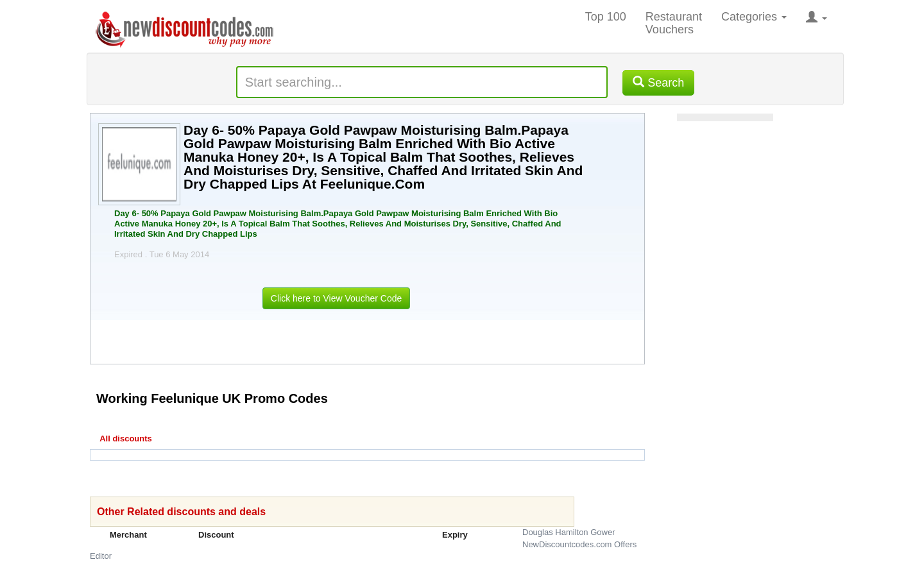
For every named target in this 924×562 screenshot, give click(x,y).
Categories (754, 17)
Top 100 (606, 17)
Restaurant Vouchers (674, 23)
